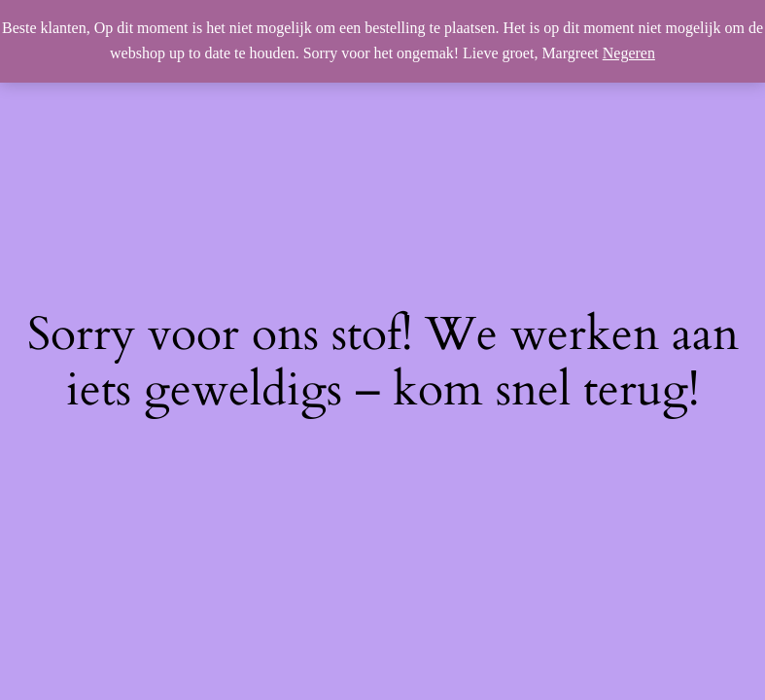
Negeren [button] (629, 53)
